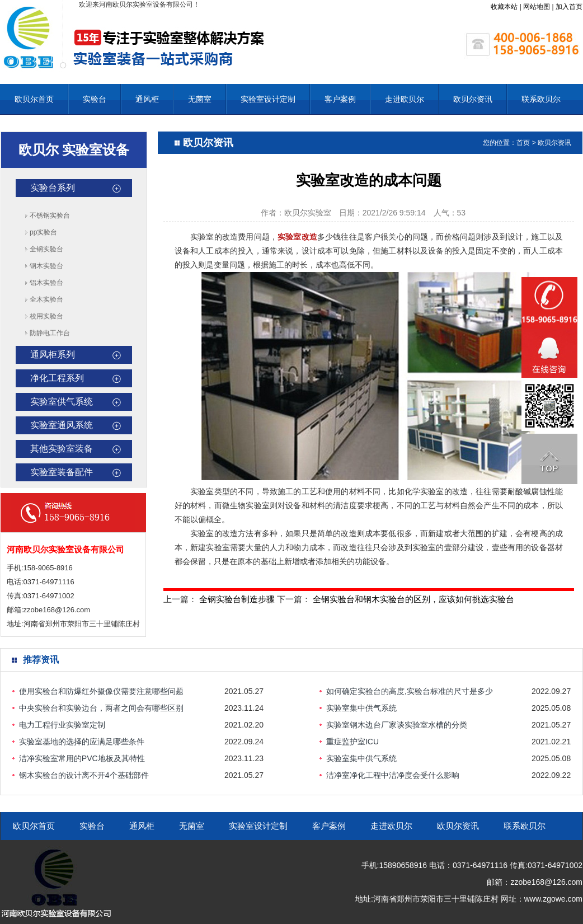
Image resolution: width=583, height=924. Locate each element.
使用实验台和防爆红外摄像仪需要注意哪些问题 (101, 691)
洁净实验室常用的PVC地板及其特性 (82, 758)
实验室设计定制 (268, 99)
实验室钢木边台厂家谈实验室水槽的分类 (397, 725)
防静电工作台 (50, 333)
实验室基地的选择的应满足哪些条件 (82, 742)
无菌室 (200, 99)
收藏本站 (504, 7)
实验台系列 (53, 188)
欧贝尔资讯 (473, 99)
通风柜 (147, 99)
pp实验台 (43, 232)
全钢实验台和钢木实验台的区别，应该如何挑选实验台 (413, 599)
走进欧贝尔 (405, 99)
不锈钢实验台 (50, 215)
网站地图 (537, 7)
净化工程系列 (57, 378)
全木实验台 (46, 299)
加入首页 (569, 7)
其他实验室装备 (62, 449)
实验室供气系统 (62, 402)
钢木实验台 (46, 266)
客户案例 (340, 99)
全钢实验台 (46, 249)
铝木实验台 (46, 283)
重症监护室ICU (352, 742)
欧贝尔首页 (34, 99)
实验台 (95, 99)
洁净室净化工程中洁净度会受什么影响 (393, 775)
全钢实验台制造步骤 (237, 599)
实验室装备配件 (62, 472)
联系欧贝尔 (541, 99)
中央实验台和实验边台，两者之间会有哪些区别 (101, 708)
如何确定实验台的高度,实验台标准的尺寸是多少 (410, 691)
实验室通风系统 (62, 425)
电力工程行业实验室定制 (62, 725)
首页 (523, 143)
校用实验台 (46, 316)
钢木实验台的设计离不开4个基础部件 (84, 775)
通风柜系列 (53, 355)
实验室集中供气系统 (361, 708)
